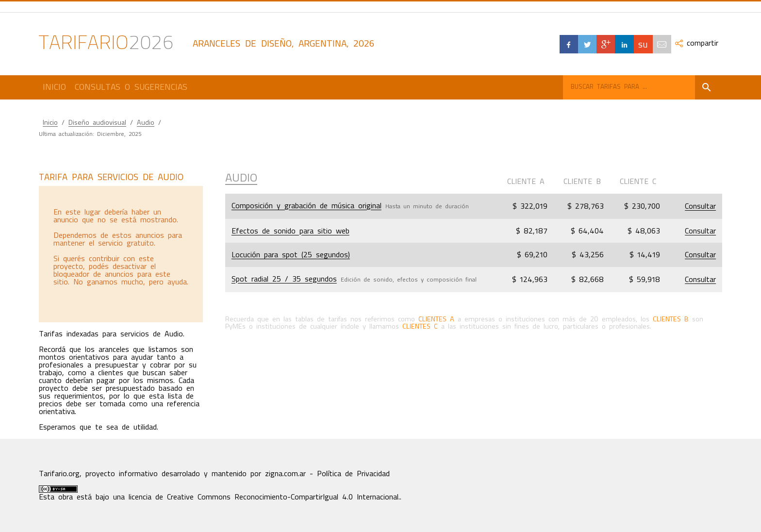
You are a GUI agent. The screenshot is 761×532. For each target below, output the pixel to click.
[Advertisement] (120, 254)
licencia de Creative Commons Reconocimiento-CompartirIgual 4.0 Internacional (264, 497)
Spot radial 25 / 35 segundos (284, 279)
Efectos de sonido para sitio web (290, 231)
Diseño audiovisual (97, 123)
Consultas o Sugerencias (131, 87)
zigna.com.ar (285, 474)
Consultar (700, 206)
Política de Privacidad (353, 474)
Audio (146, 123)
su (643, 44)
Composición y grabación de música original (306, 206)
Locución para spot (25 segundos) (291, 255)
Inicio (54, 87)
